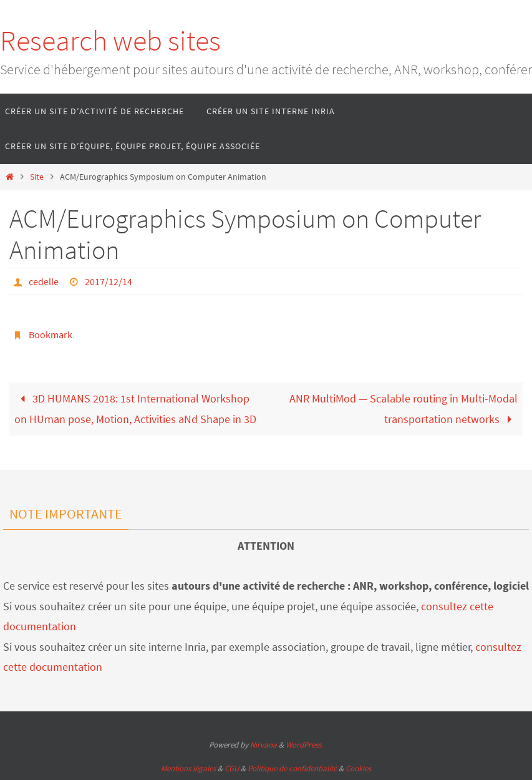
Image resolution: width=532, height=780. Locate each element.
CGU (232, 768)
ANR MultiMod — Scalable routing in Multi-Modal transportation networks (404, 408)
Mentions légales (188, 768)
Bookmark (51, 334)
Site (37, 177)
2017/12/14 (109, 281)
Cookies (358, 768)
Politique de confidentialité (292, 768)
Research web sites (110, 41)
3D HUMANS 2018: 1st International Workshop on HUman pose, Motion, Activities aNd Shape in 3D (135, 408)
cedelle (44, 281)
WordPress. (304, 745)
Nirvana (264, 745)
